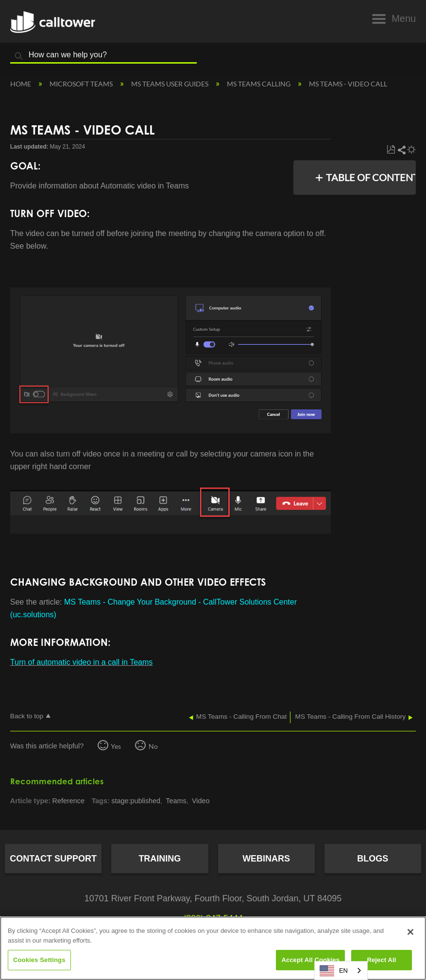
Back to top (27, 716)
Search (19, 56)
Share (401, 150)
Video (201, 801)
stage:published (136, 801)
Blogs (373, 859)
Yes (116, 746)
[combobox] (341, 971)
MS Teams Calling (259, 84)
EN (334, 971)
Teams (176, 801)
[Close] (410, 932)
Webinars (266, 859)
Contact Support (53, 859)
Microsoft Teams (82, 84)
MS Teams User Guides (170, 84)
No (153, 746)
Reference (68, 801)
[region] (213, 948)
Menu (404, 18)
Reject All (381, 960)
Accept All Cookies (310, 960)
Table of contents (368, 177)
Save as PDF (391, 150)
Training (160, 859)
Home (21, 84)
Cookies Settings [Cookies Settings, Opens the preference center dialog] (39, 960)
